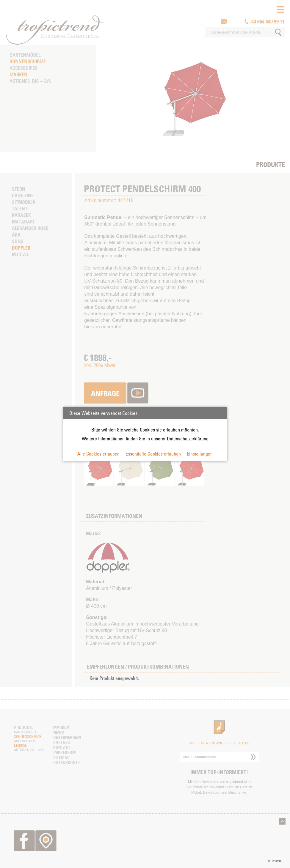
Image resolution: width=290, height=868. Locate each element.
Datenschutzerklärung (188, 439)
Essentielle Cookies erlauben (153, 454)
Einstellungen (200, 454)
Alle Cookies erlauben (98, 454)
